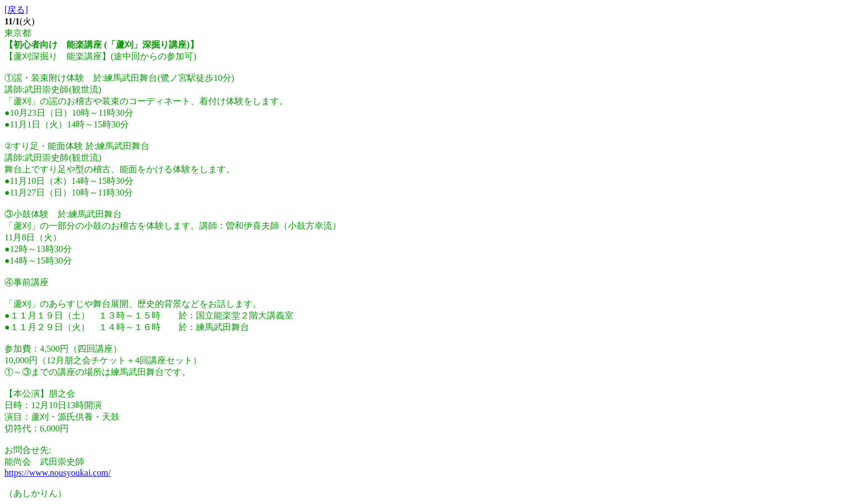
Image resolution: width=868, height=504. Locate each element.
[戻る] (16, 10)
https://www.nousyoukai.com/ (58, 473)
